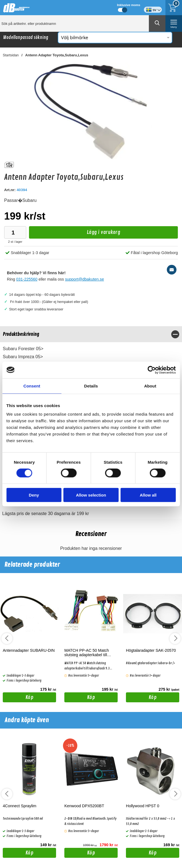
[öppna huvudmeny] (174, 23)
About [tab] (150, 386)
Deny (34, 495)
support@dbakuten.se (84, 279)
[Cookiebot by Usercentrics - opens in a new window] (151, 370)
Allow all (148, 495)
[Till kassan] (174, 8)
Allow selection (91, 495)
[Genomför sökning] (157, 23)
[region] (91, 334)
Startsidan (11, 55)
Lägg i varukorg (75, 234)
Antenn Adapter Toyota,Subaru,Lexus (57, 55)
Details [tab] (91, 386)
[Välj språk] (153, 8)
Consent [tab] (32, 386)
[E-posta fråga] (172, 270)
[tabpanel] (91, 358)
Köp (18, 698)
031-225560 (27, 279)
